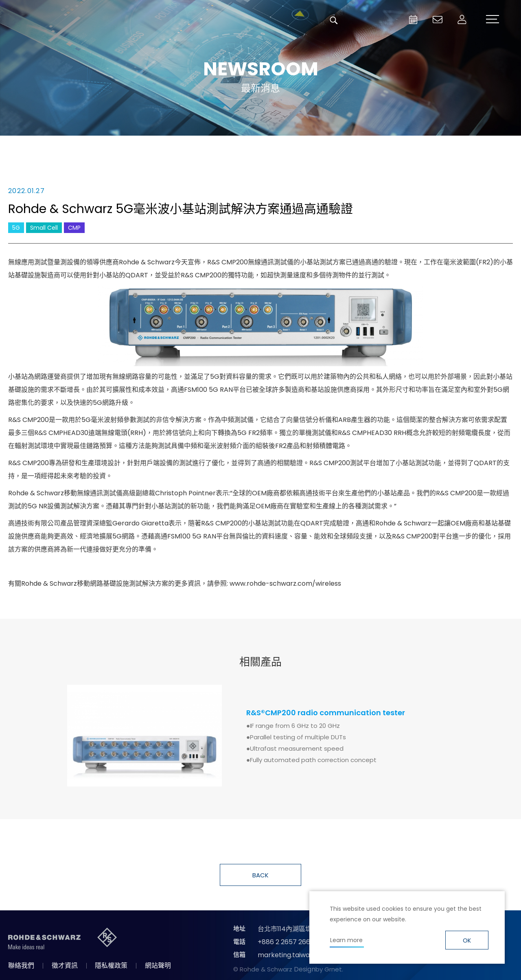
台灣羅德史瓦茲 (68, 20)
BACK (260, 875)
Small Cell (44, 228)
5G (16, 228)
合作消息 (305, 148)
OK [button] (467, 940)
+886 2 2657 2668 (286, 942)
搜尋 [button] (334, 20)
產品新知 (216, 148)
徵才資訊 (65, 966)
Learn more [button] (346, 940)
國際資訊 (395, 148)
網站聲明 (158, 966)
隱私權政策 (111, 966)
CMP (74, 228)
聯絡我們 (21, 966)
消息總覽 (126, 148)
